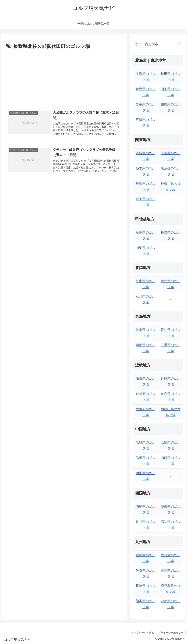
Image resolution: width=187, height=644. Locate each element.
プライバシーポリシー (171, 633)
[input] (158, 44)
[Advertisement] (64, 78)
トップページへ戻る (143, 633)
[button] (179, 44)
